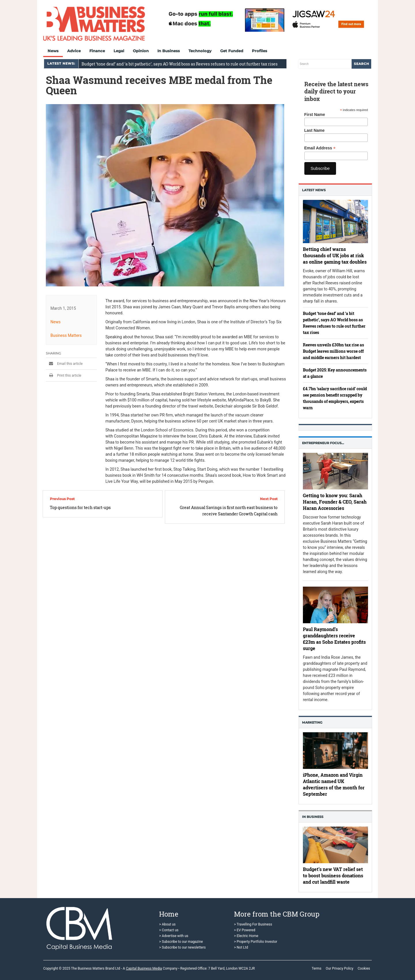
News (53, 51)
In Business (169, 51)
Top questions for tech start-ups (80, 507)
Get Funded (232, 51)
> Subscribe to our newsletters (182, 947)
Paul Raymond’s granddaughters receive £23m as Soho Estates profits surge (334, 639)
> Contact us (169, 930)
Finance (97, 51)
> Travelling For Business (253, 924)
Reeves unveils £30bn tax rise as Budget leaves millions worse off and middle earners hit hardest (333, 351)
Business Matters (66, 335)
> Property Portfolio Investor (256, 942)
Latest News (314, 190)
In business (313, 817)
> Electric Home (246, 936)
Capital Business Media (144, 968)
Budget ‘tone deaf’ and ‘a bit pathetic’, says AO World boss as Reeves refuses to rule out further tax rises (180, 64)
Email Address (320, 148)
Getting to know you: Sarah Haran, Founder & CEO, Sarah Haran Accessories (335, 502)
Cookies (364, 968)
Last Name (315, 130)
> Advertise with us (174, 936)
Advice (74, 51)
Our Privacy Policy (339, 968)
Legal (119, 51)
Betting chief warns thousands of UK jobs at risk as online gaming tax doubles (335, 255)
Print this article (64, 376)
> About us (167, 924)
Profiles (260, 51)
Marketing (312, 722)
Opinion (141, 51)
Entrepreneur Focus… (323, 443)
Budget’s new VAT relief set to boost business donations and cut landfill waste (333, 875)
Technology (200, 51)
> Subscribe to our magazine (181, 942)
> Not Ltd (241, 947)
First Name (315, 114)
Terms (316, 968)
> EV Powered (245, 930)
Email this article (64, 364)
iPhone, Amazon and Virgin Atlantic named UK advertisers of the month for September (334, 784)
